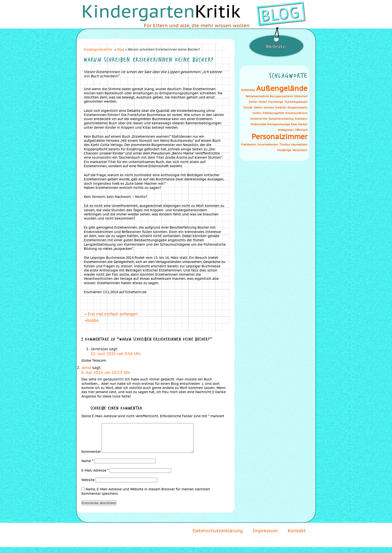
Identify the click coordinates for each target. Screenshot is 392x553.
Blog (121, 49)
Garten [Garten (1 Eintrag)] (258, 107)
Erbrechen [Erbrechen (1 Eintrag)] (301, 96)
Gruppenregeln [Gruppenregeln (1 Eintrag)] (297, 107)
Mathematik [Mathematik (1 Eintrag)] (258, 124)
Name (87, 467)
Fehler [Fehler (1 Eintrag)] (253, 102)
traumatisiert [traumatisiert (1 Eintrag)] (299, 145)
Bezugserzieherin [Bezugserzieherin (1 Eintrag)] (281, 96)
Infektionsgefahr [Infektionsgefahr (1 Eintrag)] (273, 113)
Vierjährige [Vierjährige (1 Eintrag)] (284, 150)
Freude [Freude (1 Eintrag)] (248, 107)
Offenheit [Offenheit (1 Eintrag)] (301, 130)
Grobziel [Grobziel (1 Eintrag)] (281, 107)
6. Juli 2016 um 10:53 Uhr (106, 372)
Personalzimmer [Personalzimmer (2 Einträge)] (279, 137)
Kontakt (297, 536)
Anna (86, 368)
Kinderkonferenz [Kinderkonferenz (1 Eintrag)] (296, 113)
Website (88, 486)
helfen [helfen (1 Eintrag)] (257, 113)
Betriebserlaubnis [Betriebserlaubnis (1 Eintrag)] (257, 96)
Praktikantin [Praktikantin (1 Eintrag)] (249, 145)
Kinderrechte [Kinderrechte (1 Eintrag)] (259, 119)
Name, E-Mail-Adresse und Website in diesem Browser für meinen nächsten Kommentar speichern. (146, 497)
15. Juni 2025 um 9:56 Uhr (116, 354)
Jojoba (93, 320)
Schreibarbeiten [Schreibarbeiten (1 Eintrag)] (268, 145)
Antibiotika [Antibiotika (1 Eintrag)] (248, 90)
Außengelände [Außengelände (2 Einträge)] (282, 88)
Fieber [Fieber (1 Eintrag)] (263, 102)
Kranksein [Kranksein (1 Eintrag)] (301, 119)
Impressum (265, 536)
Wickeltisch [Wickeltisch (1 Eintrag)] (300, 150)
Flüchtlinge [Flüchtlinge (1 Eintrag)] (276, 102)
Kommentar (91, 457)
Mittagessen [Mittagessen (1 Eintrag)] (286, 130)
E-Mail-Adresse (95, 476)
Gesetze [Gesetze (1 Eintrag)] (269, 107)
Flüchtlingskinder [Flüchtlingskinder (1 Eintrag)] (296, 102)
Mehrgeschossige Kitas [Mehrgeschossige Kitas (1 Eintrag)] (282, 124)
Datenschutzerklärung (218, 536)
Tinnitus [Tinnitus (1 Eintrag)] (285, 145)
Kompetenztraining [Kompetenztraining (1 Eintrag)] (281, 119)
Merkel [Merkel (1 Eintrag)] (303, 124)
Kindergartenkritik (98, 49)
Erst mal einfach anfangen (113, 314)
